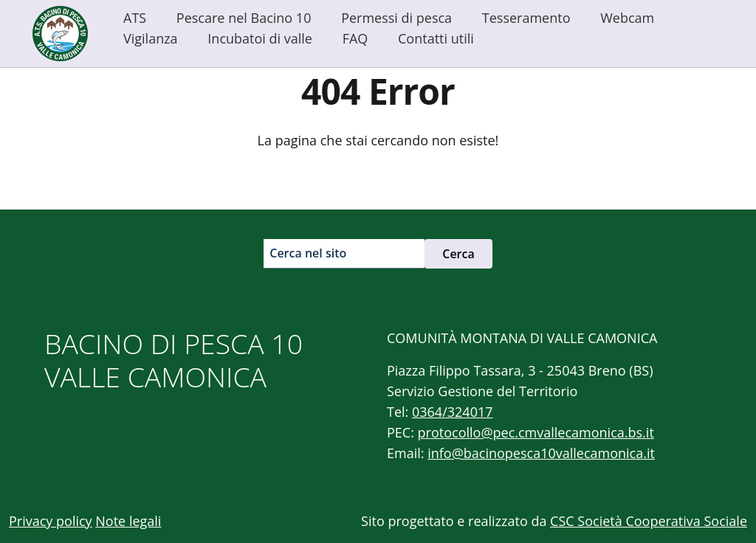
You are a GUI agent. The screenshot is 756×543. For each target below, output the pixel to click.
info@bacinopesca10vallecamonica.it (541, 453)
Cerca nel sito (308, 253)
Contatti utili (436, 38)
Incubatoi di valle (260, 38)
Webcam (627, 18)
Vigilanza (151, 38)
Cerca (458, 254)
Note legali (128, 521)
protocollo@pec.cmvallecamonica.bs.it (536, 432)
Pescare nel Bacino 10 (244, 18)
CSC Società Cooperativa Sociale (649, 521)
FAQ (355, 38)
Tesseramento (526, 18)
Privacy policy (51, 521)
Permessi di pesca (396, 18)
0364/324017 (453, 412)
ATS (135, 18)
